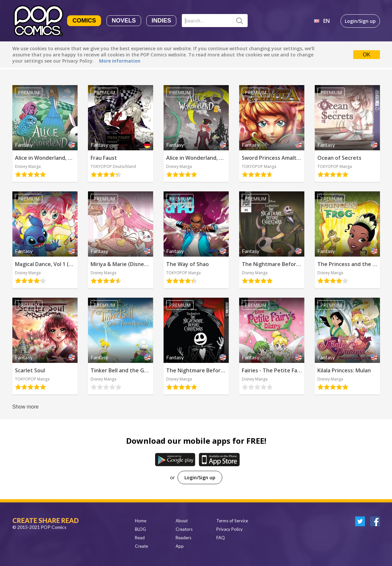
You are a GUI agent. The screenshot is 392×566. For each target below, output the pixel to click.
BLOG (140, 529)
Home (141, 521)
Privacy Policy (230, 529)
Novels (124, 21)
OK (366, 55)
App (180, 546)
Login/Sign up (360, 21)
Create (141, 546)
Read (140, 538)
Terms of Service (232, 521)
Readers (183, 538)
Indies (161, 21)
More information (120, 61)
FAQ (221, 538)
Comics (84, 21)
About (182, 521)
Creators (184, 529)
